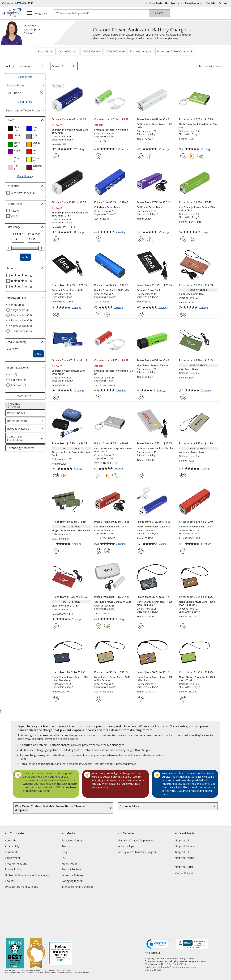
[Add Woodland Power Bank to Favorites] (183, 476)
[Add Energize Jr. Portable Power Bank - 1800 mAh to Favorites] (56, 156)
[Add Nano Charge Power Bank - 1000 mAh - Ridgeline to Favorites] (183, 626)
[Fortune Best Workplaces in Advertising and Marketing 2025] (15, 912)
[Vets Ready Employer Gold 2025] (36, 912)
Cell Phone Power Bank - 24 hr (111, 527)
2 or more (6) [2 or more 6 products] (18, 380)
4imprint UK (182, 852)
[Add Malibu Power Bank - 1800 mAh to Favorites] (98, 314)
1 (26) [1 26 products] (14, 374)
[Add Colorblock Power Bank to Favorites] (98, 239)
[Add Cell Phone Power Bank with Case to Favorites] (98, 626)
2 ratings (77, 308)
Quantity (12, 349)
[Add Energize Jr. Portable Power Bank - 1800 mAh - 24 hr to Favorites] (56, 239)
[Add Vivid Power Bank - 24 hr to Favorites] (56, 626)
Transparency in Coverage (78, 887)
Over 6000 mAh (68, 51)
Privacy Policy (13, 870)
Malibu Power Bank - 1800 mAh (112, 290)
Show (56, 66)
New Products (194, 3)
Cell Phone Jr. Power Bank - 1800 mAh (154, 126)
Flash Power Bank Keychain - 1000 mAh (198, 126)
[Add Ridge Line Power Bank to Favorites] (183, 314)
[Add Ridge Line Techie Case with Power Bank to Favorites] (56, 476)
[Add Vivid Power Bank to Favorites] (183, 397)
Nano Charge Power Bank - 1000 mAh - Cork (155, 679)
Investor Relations (16, 864)
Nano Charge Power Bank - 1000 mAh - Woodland (70, 679)
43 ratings (122, 232)
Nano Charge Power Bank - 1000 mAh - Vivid (197, 679)
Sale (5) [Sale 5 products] (15, 216)
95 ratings (164, 149)
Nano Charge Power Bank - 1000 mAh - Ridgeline (197, 603)
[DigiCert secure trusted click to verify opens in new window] (158, 903)
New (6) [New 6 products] (15, 211)
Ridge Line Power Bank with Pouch (71, 530)
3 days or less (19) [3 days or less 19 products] (21, 315)
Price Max (34, 234)
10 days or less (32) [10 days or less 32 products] (22, 331)
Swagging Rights (72, 881)
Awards (66, 846)
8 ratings (204, 232)
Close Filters (25, 77)
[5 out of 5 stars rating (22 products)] (24, 276)
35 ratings (122, 390)
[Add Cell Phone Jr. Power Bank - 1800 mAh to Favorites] (141, 156)
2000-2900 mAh (115, 51)
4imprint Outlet (184, 867)
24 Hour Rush (154, 3)
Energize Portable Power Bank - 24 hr (113, 372)
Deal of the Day (184, 873)
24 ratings (122, 544)
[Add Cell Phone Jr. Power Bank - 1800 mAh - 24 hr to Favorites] (183, 239)
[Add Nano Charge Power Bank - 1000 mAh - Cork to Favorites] (141, 699)
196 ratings (122, 149)
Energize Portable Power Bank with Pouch (69, 372)
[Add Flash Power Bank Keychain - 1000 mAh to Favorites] (183, 156)
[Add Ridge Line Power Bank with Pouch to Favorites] (56, 551)
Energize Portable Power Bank (111, 130)
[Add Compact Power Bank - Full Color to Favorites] (141, 476)
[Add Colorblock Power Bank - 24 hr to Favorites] (183, 551)
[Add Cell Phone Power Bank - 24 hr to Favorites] (98, 551)
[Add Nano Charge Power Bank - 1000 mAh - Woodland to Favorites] (56, 699)
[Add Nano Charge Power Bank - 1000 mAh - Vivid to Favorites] (183, 699)
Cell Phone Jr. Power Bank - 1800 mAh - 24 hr (197, 209)
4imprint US (182, 840)
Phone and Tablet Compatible (175, 51)
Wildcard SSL (153, 912)
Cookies (10, 881)
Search (159, 13)
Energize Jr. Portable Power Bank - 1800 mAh (71, 131)
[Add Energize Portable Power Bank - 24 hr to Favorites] (98, 397)
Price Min (17, 234)
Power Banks (46, 51)
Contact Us (12, 852)
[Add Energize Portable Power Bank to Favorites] (98, 156)
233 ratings (80, 149)
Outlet (224, 3)
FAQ (64, 858)
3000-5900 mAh (92, 51)
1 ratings (204, 308)
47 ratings (206, 149)
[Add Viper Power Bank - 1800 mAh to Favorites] (141, 397)
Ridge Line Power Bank (192, 294)
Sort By (9, 66)
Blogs (65, 852)
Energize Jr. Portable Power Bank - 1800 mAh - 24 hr (71, 214)
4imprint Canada (185, 846)
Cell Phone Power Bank (149, 207)
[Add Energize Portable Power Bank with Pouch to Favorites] (56, 397)
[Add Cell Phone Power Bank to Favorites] (141, 239)
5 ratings (163, 544)
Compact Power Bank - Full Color (155, 448)
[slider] (9, 248)
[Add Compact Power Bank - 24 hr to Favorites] (56, 314)
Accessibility (12, 846)
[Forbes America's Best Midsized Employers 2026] (60, 912)
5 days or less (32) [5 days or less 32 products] (21, 320)
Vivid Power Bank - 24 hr (65, 606)
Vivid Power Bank (188, 369)
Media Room (69, 864)
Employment (13, 858)
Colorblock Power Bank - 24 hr (196, 527)
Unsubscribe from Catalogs (22, 887)
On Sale (211, 3)
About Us (11, 840)
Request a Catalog (73, 875)
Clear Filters (25, 102)
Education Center (72, 840)
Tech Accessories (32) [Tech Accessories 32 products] (23, 193)
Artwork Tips (126, 846)
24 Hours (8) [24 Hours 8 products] (18, 305)
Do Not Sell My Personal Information (28, 876)
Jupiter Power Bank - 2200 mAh (154, 527)
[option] (16, 129)
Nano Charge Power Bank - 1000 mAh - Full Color (155, 603)
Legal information (198, 919)
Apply (25, 257)
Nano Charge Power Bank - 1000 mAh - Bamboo (112, 679)
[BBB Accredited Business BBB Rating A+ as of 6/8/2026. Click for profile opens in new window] (192, 902)
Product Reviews (71, 869)
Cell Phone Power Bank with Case (113, 602)
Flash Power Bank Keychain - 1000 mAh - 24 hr (113, 450)
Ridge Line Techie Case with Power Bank (71, 454)
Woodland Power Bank (192, 452)
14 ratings (206, 544)
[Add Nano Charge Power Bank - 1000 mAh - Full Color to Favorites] (141, 626)
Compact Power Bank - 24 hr (68, 290)
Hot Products (173, 3)
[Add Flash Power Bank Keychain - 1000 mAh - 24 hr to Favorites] (98, 476)
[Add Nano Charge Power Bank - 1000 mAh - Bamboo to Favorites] (98, 699)
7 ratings (163, 308)
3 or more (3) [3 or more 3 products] (18, 385)
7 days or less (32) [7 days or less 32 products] (21, 326)
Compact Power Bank (149, 290)
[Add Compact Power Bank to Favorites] (141, 314)
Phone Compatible (141, 51)
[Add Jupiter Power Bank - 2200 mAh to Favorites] (141, 551)
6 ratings (79, 469)
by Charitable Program (138, 852)
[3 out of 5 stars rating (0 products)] (24, 287)
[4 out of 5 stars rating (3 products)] (24, 281)
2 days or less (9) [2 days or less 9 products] (20, 310)
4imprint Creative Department (136, 840)
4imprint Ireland (185, 858)
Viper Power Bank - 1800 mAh (153, 365)
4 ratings (119, 469)
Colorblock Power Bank (107, 207)
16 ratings (79, 390)
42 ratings (79, 232)
